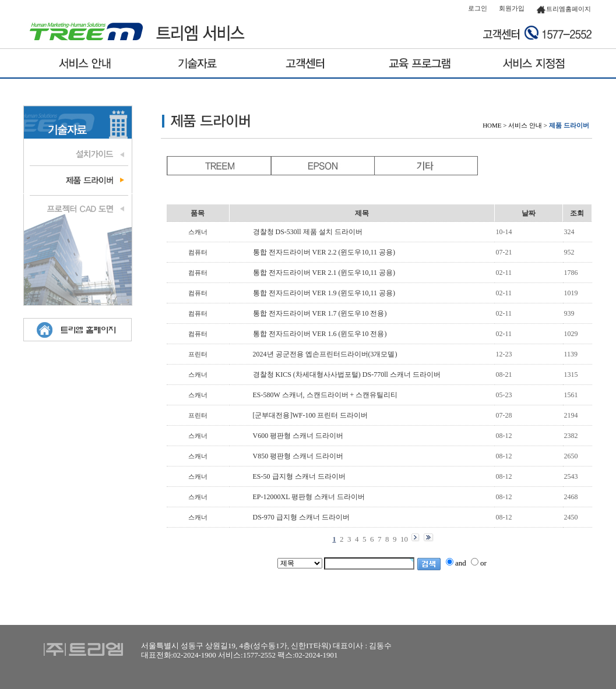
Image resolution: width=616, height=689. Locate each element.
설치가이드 (78, 153)
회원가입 (512, 8)
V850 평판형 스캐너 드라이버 (298, 456)
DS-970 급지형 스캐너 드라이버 (301, 517)
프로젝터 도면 (78, 207)
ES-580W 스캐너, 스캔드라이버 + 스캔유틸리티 (325, 395)
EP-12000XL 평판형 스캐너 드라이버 (309, 497)
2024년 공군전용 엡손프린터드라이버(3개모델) (325, 354)
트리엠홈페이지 (564, 9)
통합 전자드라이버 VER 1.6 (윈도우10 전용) (320, 334)
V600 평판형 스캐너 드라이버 (298, 436)
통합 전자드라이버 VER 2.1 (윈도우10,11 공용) (324, 273)
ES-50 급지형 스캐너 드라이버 (299, 476)
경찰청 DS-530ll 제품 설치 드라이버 (308, 232)
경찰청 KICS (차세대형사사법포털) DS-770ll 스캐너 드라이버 (347, 374)
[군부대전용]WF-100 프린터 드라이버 (311, 415)
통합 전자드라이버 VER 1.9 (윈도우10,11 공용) (324, 293)
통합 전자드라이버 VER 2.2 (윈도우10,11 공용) (324, 252)
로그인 (478, 8)
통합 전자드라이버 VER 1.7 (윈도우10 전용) (320, 313)
